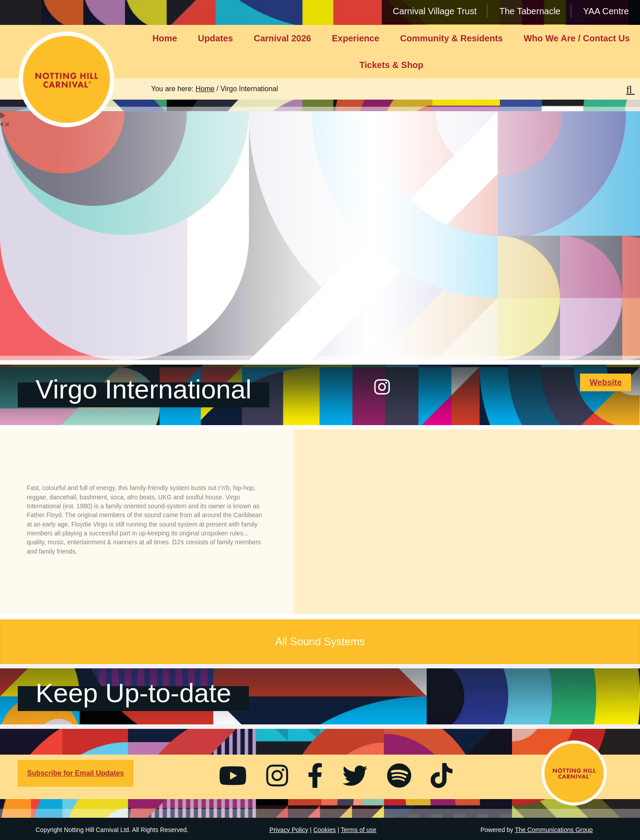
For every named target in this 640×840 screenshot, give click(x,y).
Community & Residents (451, 38)
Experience (356, 38)
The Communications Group (554, 830)
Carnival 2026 (282, 38)
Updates (215, 38)
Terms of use (359, 830)
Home (165, 38)
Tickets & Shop (391, 65)
